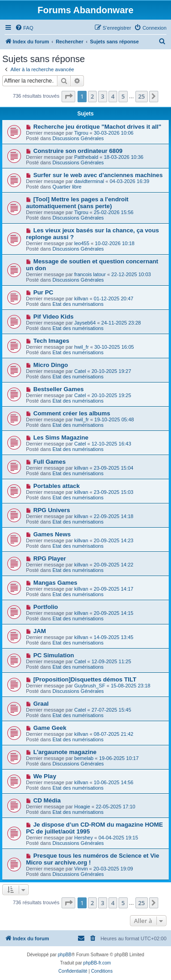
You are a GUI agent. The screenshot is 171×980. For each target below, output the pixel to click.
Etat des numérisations (78, 304)
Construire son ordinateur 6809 (78, 151)
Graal (41, 704)
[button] (68, 96)
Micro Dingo (51, 365)
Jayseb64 (85, 323)
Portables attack (57, 486)
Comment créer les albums (72, 413)
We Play (45, 776)
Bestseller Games (59, 389)
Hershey (84, 838)
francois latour (90, 274)
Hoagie (82, 807)
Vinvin (81, 869)
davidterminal (89, 181)
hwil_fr (82, 347)
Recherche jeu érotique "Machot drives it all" (97, 127)
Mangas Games (55, 583)
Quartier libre (67, 187)
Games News (52, 534)
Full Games (49, 462)
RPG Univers (52, 510)
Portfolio (46, 607)
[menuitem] (24, 28)
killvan (81, 299)
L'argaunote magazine (65, 752)
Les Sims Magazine (61, 438)
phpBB (65, 955)
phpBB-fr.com (97, 963)
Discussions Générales (78, 138)
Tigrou (81, 133)
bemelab (84, 758)
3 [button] (102, 96)
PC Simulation (54, 655)
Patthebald (86, 157)
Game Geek (50, 728)
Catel (80, 371)
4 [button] (113, 96)
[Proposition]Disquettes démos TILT (85, 679)
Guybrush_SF (90, 686)
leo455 (82, 243)
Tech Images (51, 341)
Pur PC (43, 292)
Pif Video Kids (53, 317)
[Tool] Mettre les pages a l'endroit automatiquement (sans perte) (77, 203)
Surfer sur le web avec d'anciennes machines (98, 175)
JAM (40, 631)
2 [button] (92, 96)
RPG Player (50, 558)
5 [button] (123, 96)
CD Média (47, 800)
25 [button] (142, 96)
